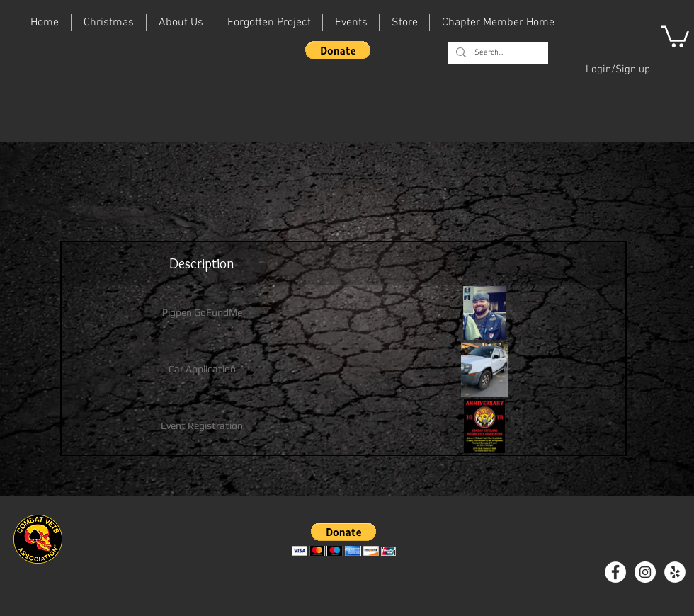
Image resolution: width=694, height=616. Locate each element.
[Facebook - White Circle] (615, 572)
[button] (338, 50)
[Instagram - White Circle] (645, 572)
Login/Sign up (618, 69)
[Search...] (496, 53)
